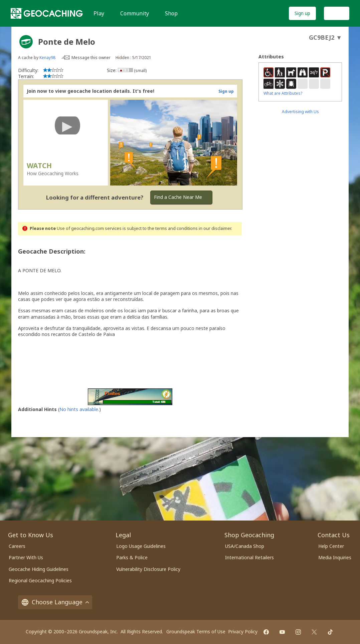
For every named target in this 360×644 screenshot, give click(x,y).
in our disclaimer (215, 228)
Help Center (331, 546)
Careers (17, 546)
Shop (171, 13)
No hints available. (79, 409)
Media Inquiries (335, 557)
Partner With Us (26, 557)
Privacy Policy (243, 631)
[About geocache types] (26, 42)
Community (135, 13)
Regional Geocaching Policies (40, 580)
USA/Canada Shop (245, 546)
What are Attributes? (283, 93)
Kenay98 (47, 58)
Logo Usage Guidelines (141, 546)
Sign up (302, 13)
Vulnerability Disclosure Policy (148, 569)
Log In (337, 13)
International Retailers (249, 557)
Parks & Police (132, 557)
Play (99, 13)
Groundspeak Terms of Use (196, 631)
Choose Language (55, 602)
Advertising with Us (300, 112)
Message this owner (91, 58)
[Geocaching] (47, 13)
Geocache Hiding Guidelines (39, 569)
